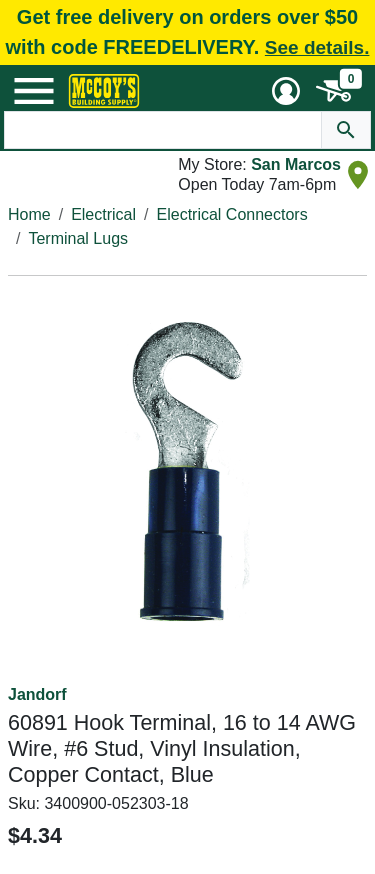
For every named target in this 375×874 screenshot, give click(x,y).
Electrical (103, 214)
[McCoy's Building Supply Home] (104, 91)
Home (29, 214)
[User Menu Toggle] (286, 91)
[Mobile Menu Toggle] (34, 91)
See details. (317, 47)
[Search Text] (163, 130)
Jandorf (37, 694)
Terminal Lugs (78, 238)
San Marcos (296, 164)
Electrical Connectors (232, 214)
